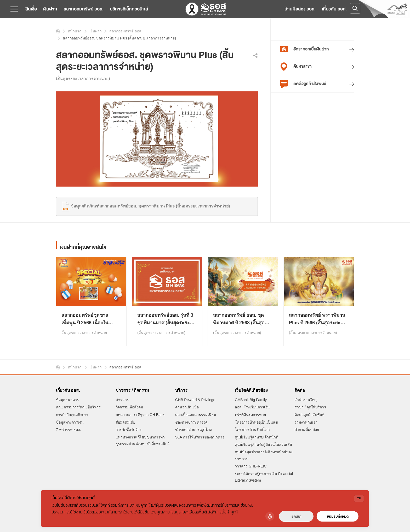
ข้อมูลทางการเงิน (70, 422)
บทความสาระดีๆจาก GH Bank (140, 415)
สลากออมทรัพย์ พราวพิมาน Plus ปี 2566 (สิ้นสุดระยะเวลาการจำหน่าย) (317, 320)
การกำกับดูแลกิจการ (72, 415)
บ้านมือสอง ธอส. (300, 9)
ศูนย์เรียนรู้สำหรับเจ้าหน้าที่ (257, 437)
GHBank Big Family (251, 400)
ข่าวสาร (122, 400)
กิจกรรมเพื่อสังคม (129, 407)
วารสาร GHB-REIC (251, 466)
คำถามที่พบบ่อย (307, 430)
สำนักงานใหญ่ (306, 400)
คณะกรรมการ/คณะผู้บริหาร (78, 407)
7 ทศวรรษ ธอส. (69, 430)
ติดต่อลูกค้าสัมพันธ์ (303, 84)
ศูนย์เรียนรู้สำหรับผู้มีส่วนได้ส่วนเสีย (263, 444)
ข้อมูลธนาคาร (67, 400)
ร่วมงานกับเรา (306, 422)
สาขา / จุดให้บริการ (310, 407)
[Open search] (355, 8)
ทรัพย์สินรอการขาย (250, 415)
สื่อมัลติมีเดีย (125, 422)
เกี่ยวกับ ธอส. (334, 9)
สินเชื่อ (31, 9)
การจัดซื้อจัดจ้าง (129, 430)
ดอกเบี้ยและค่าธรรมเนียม (196, 415)
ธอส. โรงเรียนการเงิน (252, 407)
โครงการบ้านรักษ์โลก (252, 430)
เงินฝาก (50, 9)
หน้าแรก (58, 31)
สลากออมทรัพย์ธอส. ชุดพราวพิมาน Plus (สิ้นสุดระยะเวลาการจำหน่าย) (119, 38)
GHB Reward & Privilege (195, 400)
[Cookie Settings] (270, 516)
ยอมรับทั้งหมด (338, 516)
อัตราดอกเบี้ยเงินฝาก (304, 49)
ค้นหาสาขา (296, 67)
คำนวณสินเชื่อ (187, 407)
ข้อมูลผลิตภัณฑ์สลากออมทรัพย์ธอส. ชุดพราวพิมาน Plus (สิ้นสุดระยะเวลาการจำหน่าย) (145, 206)
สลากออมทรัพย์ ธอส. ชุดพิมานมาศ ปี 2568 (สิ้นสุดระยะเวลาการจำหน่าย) (239, 320)
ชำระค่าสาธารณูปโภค (194, 430)
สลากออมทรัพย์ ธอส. (84, 9)
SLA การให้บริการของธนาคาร (200, 437)
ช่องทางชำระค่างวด (191, 422)
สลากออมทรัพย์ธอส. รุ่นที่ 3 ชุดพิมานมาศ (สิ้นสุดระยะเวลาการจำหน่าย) (165, 320)
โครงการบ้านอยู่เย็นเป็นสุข (256, 422)
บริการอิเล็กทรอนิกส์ (129, 9)
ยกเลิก (296, 516)
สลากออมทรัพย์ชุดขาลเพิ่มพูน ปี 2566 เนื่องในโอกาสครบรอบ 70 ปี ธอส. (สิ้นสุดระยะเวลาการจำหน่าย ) (91, 320)
